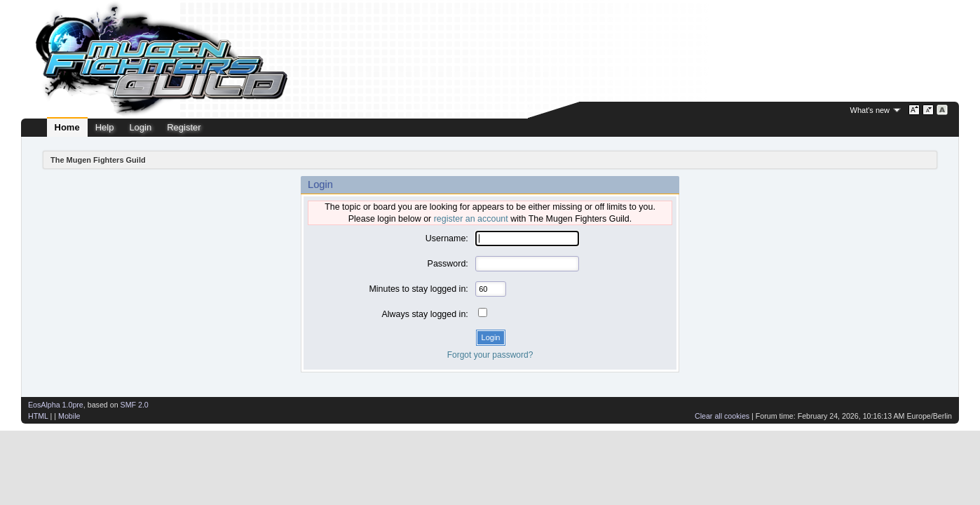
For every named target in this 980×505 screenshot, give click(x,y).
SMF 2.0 (135, 405)
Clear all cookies (722, 416)
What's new (870, 110)
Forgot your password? (490, 355)
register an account (471, 219)
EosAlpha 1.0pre (56, 405)
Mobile (69, 416)
